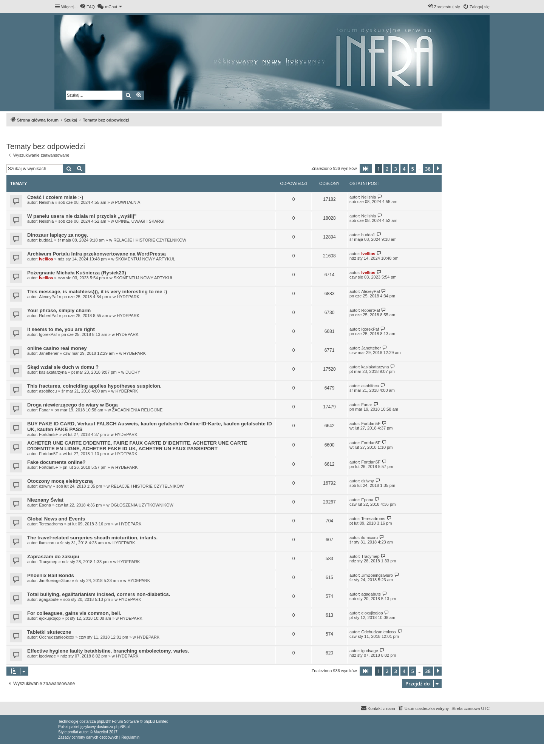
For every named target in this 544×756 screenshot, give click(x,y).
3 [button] (396, 169)
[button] (366, 169)
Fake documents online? (56, 462)
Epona (45, 505)
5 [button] (413, 169)
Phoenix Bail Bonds (51, 575)
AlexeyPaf (48, 297)
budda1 (46, 240)
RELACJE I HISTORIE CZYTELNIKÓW (150, 240)
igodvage (47, 656)
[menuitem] (87, 7)
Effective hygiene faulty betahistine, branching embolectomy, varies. (108, 651)
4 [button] (404, 169)
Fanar (44, 410)
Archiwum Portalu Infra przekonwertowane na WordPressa (97, 254)
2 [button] (387, 169)
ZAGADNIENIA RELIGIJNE (137, 410)
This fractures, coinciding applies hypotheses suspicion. (94, 386)
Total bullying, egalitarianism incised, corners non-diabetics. (99, 594)
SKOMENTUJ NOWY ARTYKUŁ (145, 259)
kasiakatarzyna (53, 372)
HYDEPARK (128, 297)
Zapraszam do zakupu (53, 557)
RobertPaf (48, 316)
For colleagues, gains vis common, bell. (74, 613)
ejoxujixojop (50, 618)
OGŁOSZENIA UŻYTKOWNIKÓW (142, 505)
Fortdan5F (49, 434)
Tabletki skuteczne (49, 632)
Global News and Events (56, 519)
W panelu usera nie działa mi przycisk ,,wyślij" (82, 216)
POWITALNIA (127, 202)
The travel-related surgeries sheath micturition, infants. (92, 538)
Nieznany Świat (45, 500)
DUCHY (133, 372)
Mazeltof (101, 732)
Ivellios (46, 259)
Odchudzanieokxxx (56, 637)
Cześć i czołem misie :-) (55, 197)
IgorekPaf (48, 334)
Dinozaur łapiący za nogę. (58, 235)
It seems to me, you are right (61, 329)
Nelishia (46, 202)
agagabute (49, 599)
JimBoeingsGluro (55, 580)
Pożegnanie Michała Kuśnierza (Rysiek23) (77, 273)
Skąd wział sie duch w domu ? (63, 367)
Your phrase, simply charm (59, 310)
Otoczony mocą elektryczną (60, 481)
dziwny (45, 486)
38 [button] (428, 169)
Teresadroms (51, 524)
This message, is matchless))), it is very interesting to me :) (97, 292)
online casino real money (57, 348)
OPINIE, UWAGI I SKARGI (140, 221)
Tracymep (48, 562)
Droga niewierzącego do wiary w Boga (73, 405)
